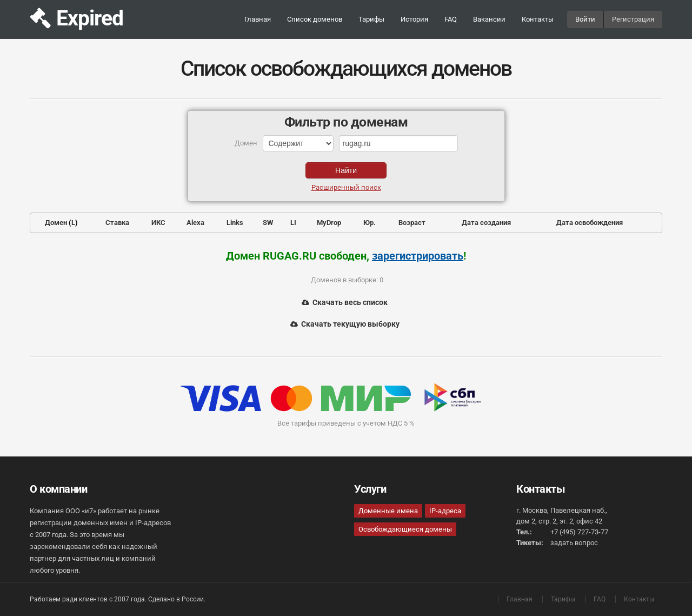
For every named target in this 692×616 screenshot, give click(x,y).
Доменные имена (388, 511)
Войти (585, 19)
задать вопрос (574, 543)
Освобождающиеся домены (405, 529)
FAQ (451, 19)
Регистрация (633, 19)
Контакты (538, 19)
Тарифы (371, 19)
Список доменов (315, 19)
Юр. (370, 223)
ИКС (158, 223)
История (414, 19)
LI (293, 223)
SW (268, 223)
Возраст (412, 223)
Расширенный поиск (346, 187)
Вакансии (489, 19)
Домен (56, 223)
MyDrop (329, 223)
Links (235, 223)
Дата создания (486, 223)
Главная (258, 19)
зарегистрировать (418, 256)
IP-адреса (445, 511)
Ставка (117, 223)
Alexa (195, 223)
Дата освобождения (590, 223)
